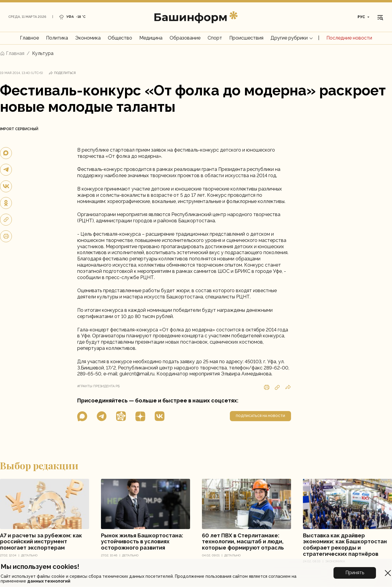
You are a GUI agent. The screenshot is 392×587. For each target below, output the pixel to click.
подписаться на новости (260, 416)
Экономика (88, 38)
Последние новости (349, 38)
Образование (185, 38)
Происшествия (246, 38)
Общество (120, 38)
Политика (57, 38)
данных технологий (49, 581)
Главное (29, 38)
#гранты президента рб (98, 386)
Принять (355, 573)
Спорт (215, 38)
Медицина (151, 38)
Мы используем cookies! (40, 566)
